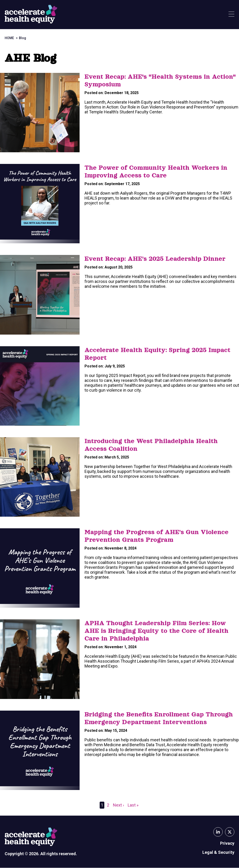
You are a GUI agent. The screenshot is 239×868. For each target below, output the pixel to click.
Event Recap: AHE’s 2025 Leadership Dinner (155, 259)
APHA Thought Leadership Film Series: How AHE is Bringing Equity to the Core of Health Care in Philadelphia (156, 631)
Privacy (227, 843)
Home (9, 38)
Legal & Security (218, 852)
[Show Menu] (231, 14)
